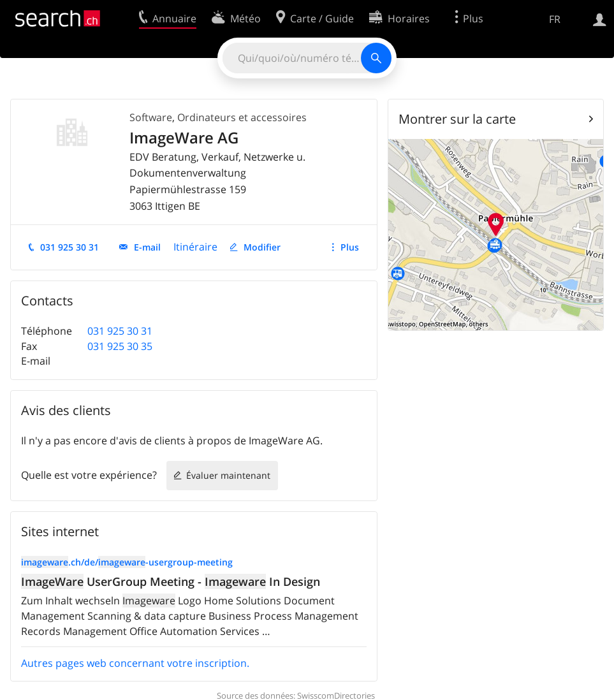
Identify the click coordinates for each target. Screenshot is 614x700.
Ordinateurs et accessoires (242, 117)
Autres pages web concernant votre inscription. (135, 663)
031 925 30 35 (120, 346)
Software (151, 117)
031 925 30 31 (69, 247)
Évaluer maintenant (228, 475)
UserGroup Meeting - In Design (171, 581)
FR (555, 19)
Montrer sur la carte (457, 119)
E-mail (147, 247)
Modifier (262, 247)
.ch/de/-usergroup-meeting (127, 562)
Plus (350, 247)
